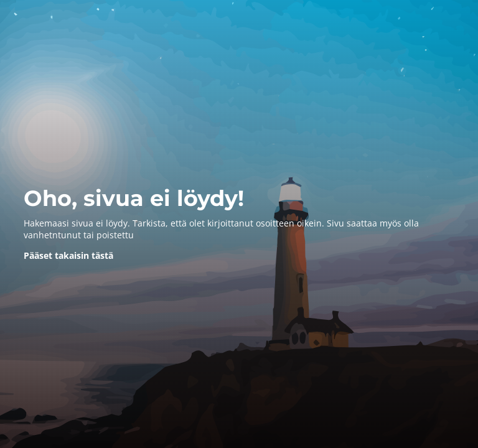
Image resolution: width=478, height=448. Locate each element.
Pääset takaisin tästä (68, 255)
